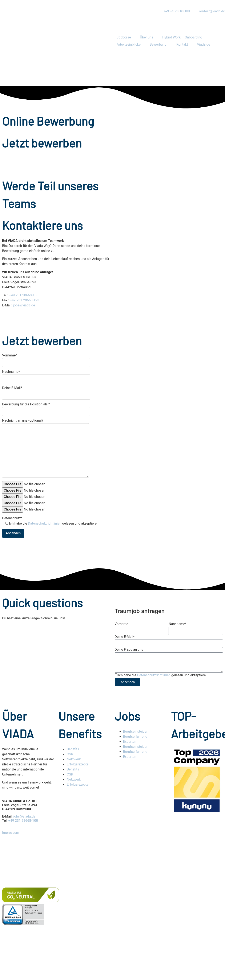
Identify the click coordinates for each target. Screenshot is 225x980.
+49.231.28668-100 (24, 295)
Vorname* (46, 359)
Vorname (121, 624)
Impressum (11, 833)
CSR (70, 754)
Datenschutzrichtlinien (45, 523)
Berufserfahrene (135, 737)
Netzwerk (74, 759)
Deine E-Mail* (46, 392)
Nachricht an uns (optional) (45, 448)
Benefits (73, 749)
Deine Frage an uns (129, 650)
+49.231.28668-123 (25, 300)
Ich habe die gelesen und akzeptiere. (162, 675)
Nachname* (46, 375)
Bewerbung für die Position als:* (46, 408)
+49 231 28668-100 (23, 821)
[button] (126, 37)
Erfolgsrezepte (78, 764)
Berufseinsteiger (135, 731)
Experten (130, 742)
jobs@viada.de (24, 305)
